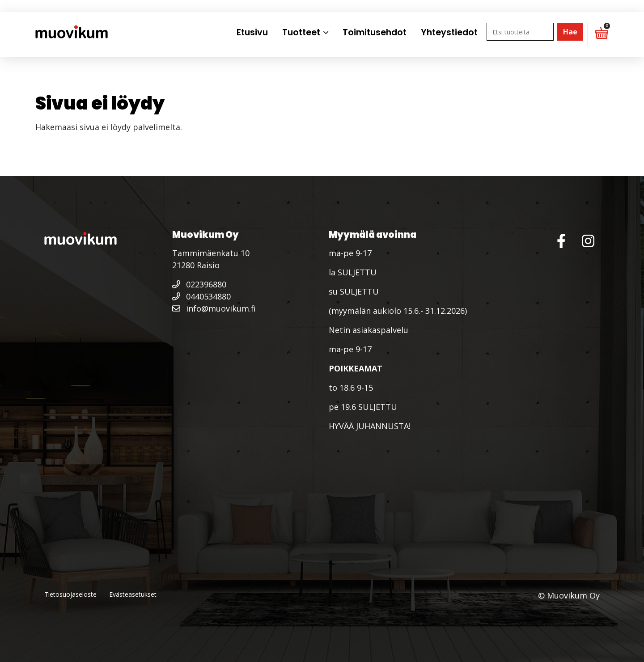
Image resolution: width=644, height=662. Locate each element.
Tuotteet (301, 32)
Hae (570, 32)
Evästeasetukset (133, 594)
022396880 (199, 284)
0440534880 (201, 296)
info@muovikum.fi (214, 308)
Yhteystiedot (449, 32)
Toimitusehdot (375, 32)
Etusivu (252, 32)
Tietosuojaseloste (70, 594)
